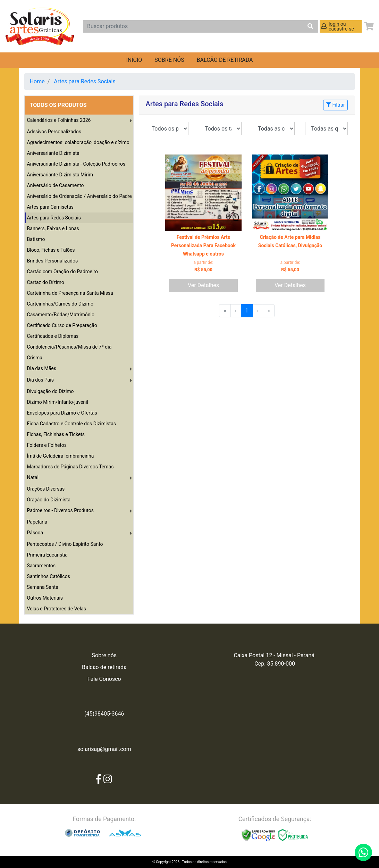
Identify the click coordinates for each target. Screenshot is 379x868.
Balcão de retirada (104, 667)
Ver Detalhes (203, 285)
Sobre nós (169, 60)
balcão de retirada (225, 60)
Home (37, 81)
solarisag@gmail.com (104, 749)
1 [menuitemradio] (247, 311)
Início (134, 60)
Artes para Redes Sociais (85, 81)
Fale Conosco (104, 679)
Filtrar (335, 105)
